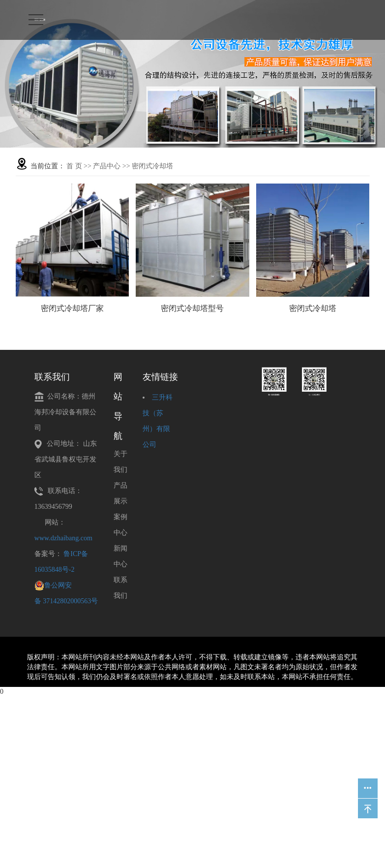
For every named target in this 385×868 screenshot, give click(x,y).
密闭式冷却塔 (152, 166)
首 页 (74, 166)
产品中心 (107, 166)
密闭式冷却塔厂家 (72, 308)
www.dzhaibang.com (63, 538)
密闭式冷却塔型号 (192, 308)
